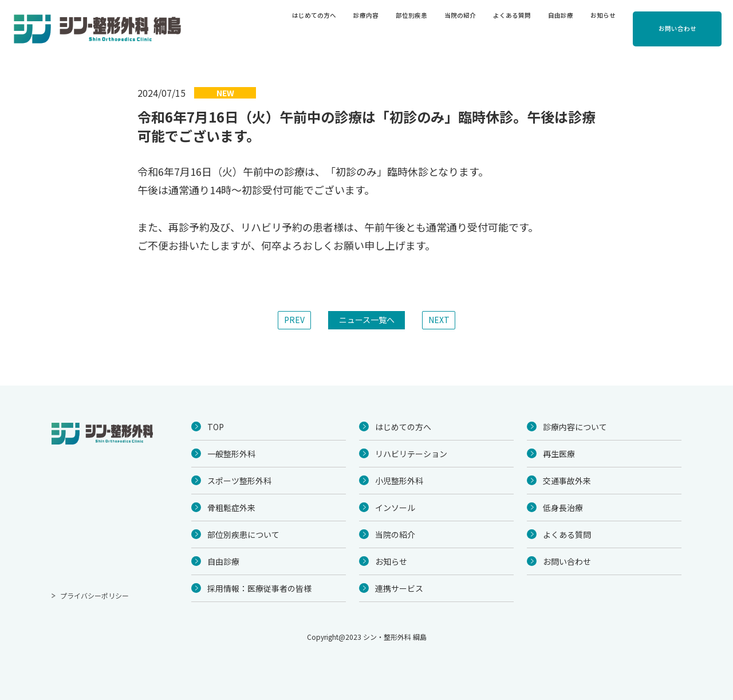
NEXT (439, 320)
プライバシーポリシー (94, 595)
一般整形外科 (231, 454)
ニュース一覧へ (367, 320)
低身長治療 (563, 508)
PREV (294, 320)
